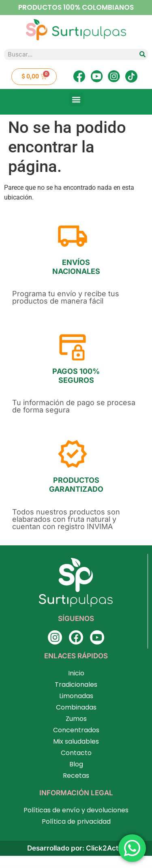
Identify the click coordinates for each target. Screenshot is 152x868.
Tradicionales (76, 685)
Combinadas (76, 707)
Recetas (76, 776)
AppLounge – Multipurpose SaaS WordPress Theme (73, 868)
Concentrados (76, 730)
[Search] (142, 54)
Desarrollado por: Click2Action (78, 848)
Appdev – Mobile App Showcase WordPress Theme (41, 866)
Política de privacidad (76, 821)
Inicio (76, 673)
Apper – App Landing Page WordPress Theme (76, 866)
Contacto (76, 753)
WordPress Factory (9, 866)
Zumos (76, 719)
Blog (76, 764)
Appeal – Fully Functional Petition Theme (59, 866)
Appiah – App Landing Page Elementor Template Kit (96, 866)
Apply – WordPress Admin (89, 868)
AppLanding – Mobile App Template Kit (120, 866)
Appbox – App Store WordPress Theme (22, 866)
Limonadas (76, 696)
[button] (76, 100)
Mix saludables (76, 741)
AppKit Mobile (109, 866)
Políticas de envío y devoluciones (76, 810)
